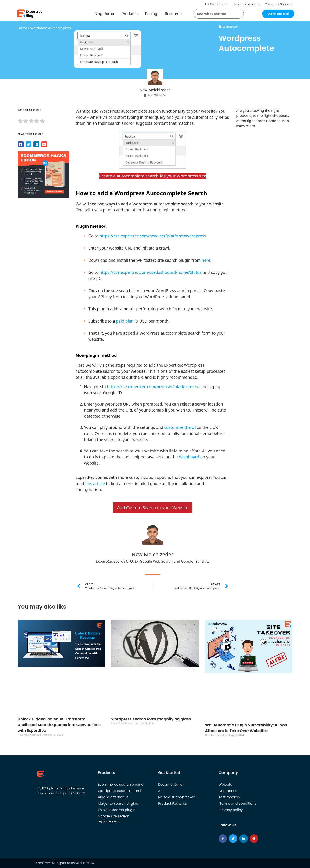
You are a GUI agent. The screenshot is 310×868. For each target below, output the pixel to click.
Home (23, 28)
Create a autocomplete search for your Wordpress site (153, 176)
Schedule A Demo (246, 4)
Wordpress (230, 27)
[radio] (20, 122)
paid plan (125, 321)
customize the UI (180, 427)
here (206, 260)
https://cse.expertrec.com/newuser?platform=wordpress (153, 236)
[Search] (239, 14)
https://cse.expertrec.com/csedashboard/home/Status (150, 272)
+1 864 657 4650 (216, 4)
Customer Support (278, 4)
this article (95, 484)
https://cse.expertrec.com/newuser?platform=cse (153, 387)
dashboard (189, 457)
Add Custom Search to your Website (153, 508)
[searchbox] (215, 14)
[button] (235, 14)
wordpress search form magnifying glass (151, 719)
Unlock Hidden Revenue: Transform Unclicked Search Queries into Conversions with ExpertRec (59, 725)
